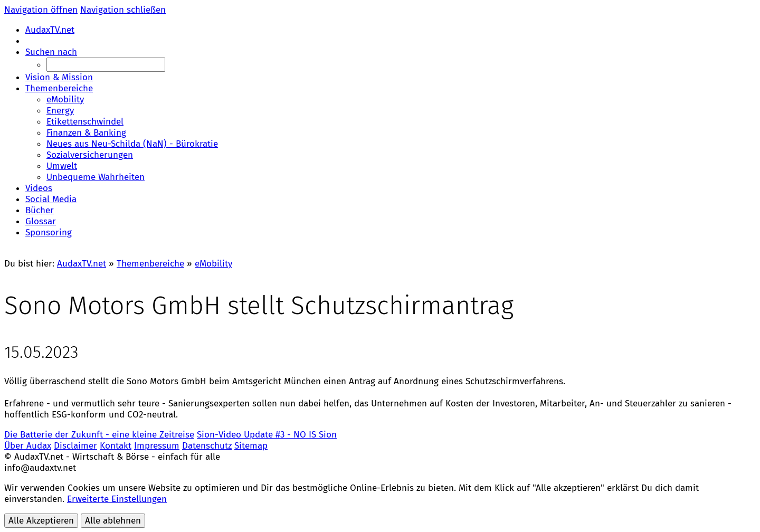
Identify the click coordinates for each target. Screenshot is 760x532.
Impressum (157, 446)
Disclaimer (75, 446)
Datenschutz (207, 446)
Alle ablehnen (113, 521)
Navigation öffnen (41, 10)
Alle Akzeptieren (41, 521)
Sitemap (251, 446)
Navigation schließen (123, 10)
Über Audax (28, 446)
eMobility (213, 264)
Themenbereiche (150, 264)
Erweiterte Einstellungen (117, 499)
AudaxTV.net (82, 264)
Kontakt (116, 446)
